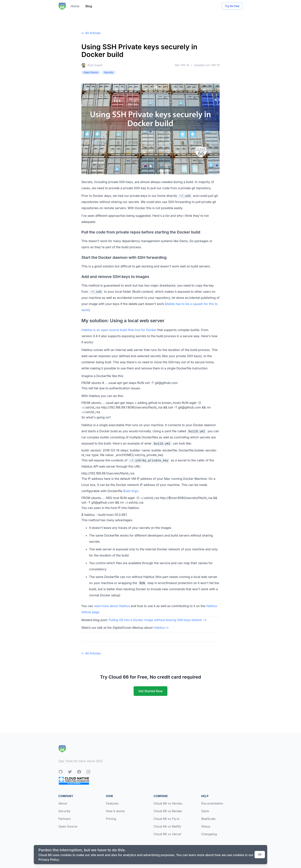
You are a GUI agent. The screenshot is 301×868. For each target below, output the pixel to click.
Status (206, 826)
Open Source (68, 826)
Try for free (232, 6)
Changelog (209, 834)
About (63, 803)
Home (75, 6)
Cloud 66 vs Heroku (168, 803)
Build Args (131, 491)
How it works (115, 811)
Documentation (212, 803)
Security (64, 811)
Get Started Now (150, 691)
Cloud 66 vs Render (168, 811)
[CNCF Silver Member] (74, 781)
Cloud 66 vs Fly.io (167, 819)
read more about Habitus (112, 606)
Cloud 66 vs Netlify (167, 826)
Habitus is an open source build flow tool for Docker (119, 330)
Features (112, 803)
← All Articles (91, 33)
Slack (205, 811)
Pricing (111, 819)
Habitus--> (161, 628)
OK (260, 854)
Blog (89, 6)
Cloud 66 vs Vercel (167, 834)
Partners (64, 819)
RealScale (208, 819)
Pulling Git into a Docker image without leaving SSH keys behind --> (158, 620)
